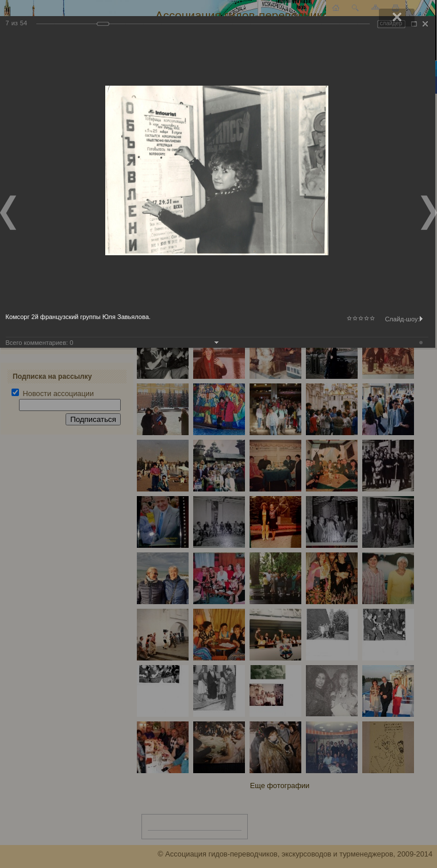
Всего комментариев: (40, 343)
